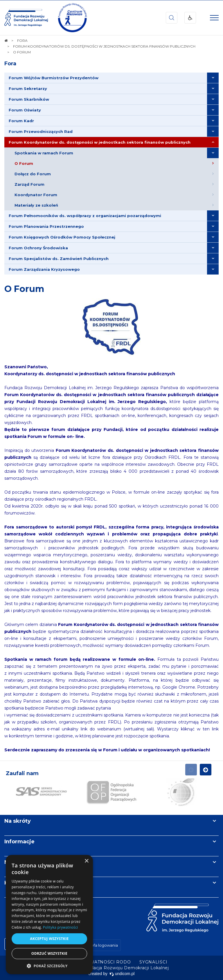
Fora (10, 64)
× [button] (86, 861)
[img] (73, 18)
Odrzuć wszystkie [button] (49, 953)
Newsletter (20, 862)
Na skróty (18, 821)
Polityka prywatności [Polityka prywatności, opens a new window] (60, 927)
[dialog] (49, 915)
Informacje (19, 842)
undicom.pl (122, 974)
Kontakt (15, 883)
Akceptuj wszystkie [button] (49, 939)
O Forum (24, 289)
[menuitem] (111, 78)
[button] (49, 966)
